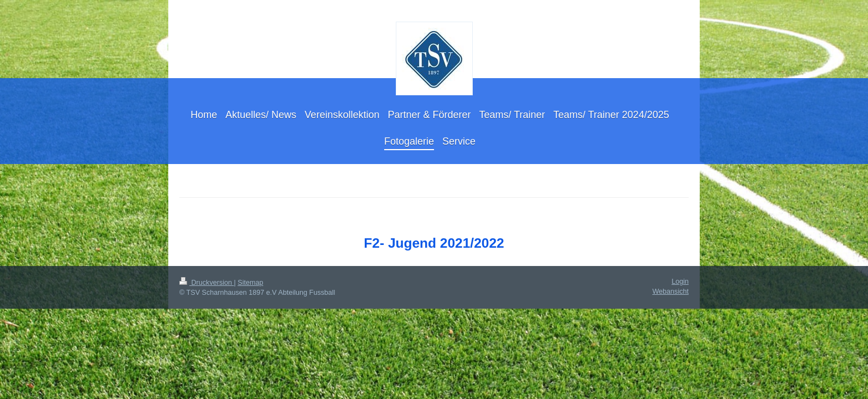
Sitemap (250, 283)
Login (680, 282)
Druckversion (206, 283)
